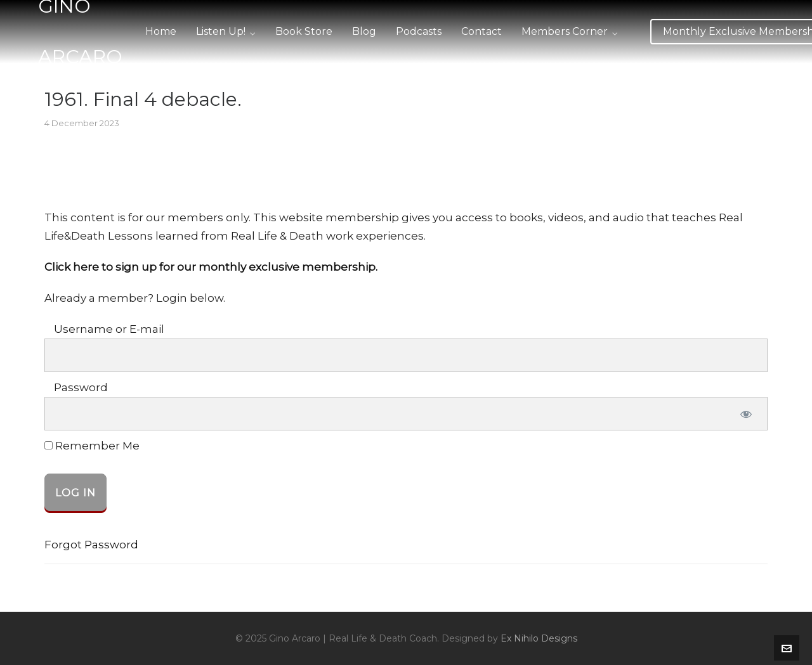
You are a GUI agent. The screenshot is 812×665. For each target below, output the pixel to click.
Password (81, 387)
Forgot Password (91, 545)
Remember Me (92, 446)
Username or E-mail (109, 329)
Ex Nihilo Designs (539, 638)
